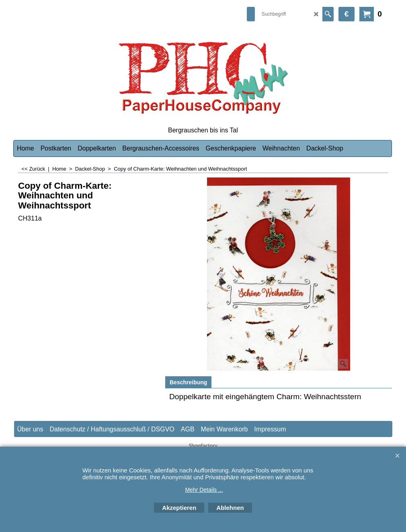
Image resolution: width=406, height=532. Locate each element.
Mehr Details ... (204, 490)
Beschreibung (188, 382)
